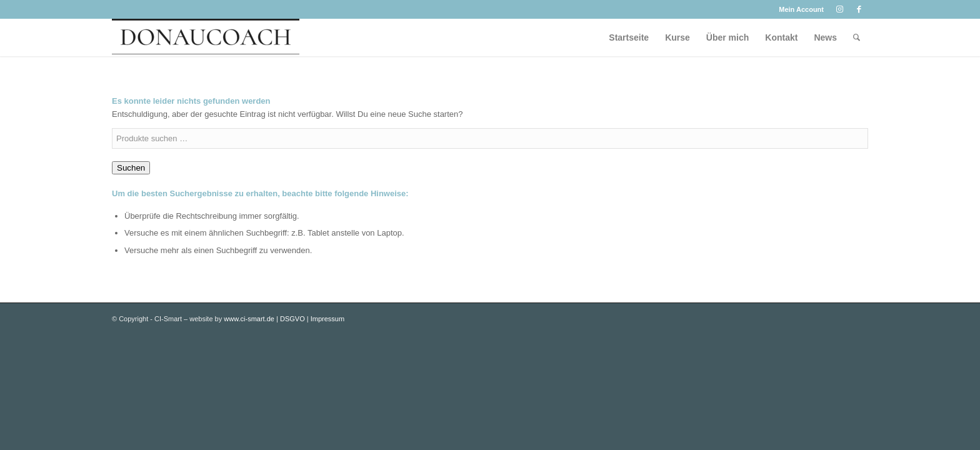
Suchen (131, 168)
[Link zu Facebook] (859, 9)
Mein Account (801, 9)
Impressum (327, 319)
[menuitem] (798, 9)
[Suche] (857, 37)
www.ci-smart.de (249, 319)
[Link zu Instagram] (840, 9)
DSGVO (292, 319)
